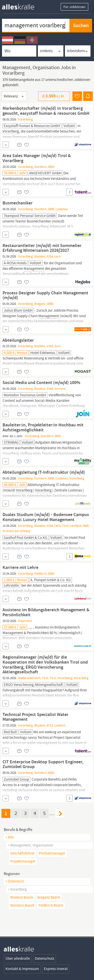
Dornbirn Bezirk (22, 905)
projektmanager (23, 861)
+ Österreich (15, 881)
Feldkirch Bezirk (51, 905)
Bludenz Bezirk (22, 897)
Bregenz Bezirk (49, 897)
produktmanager (52, 853)
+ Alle (9, 837)
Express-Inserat (56, 969)
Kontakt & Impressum (22, 969)
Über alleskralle (18, 958)
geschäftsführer (22, 853)
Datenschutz (44, 958)
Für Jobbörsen (74, 7)
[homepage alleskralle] (22, 5)
